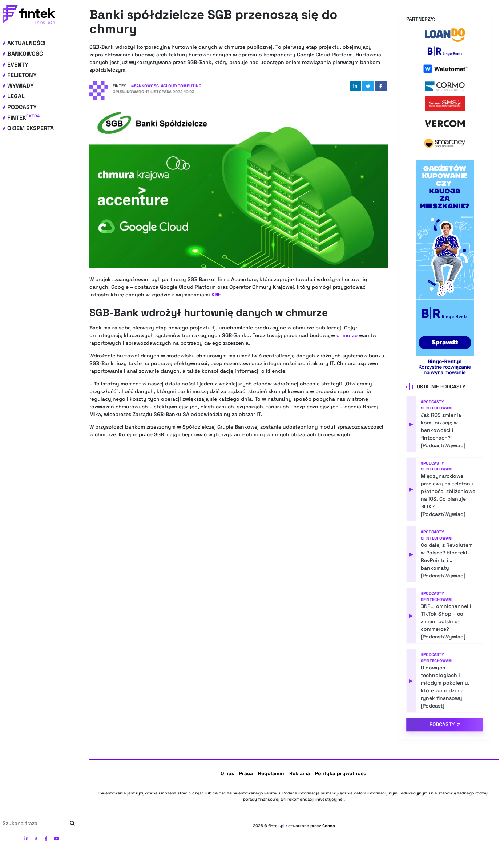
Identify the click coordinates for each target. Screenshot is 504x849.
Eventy (18, 65)
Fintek (24, 118)
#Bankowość (145, 86)
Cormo (329, 826)
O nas (227, 773)
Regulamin (271, 773)
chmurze (347, 335)
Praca (246, 773)
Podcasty (22, 107)
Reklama (300, 773)
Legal (16, 96)
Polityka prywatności (341, 773)
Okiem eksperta (31, 128)
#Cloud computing (181, 86)
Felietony (22, 75)
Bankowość (25, 54)
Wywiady (21, 86)
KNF (216, 295)
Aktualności (26, 43)
